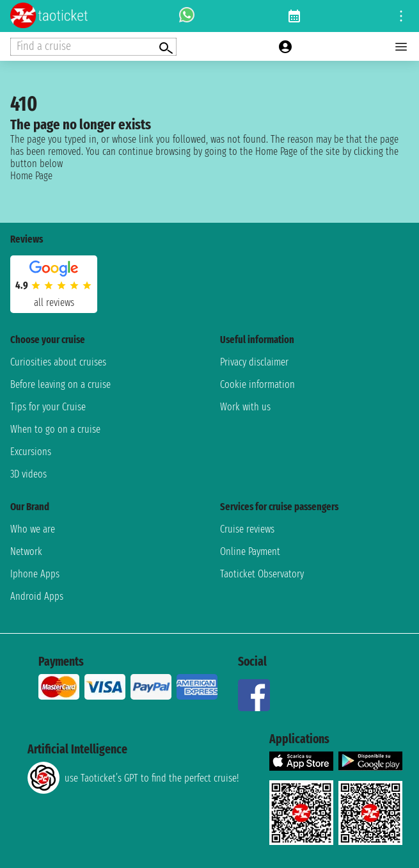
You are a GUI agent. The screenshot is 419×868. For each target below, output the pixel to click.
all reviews (54, 302)
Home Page (31, 176)
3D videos (28, 474)
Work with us (245, 407)
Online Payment (250, 551)
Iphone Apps (35, 574)
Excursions (31, 452)
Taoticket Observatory (262, 574)
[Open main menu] (401, 47)
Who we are (33, 529)
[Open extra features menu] (93, 47)
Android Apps (37, 596)
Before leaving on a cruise (60, 384)
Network (26, 551)
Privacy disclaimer (254, 362)
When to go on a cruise (55, 429)
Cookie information (257, 384)
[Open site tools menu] (401, 16)
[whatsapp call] (187, 16)
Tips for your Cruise (48, 407)
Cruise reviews (247, 529)
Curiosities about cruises (58, 362)
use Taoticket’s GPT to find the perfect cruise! (133, 778)
